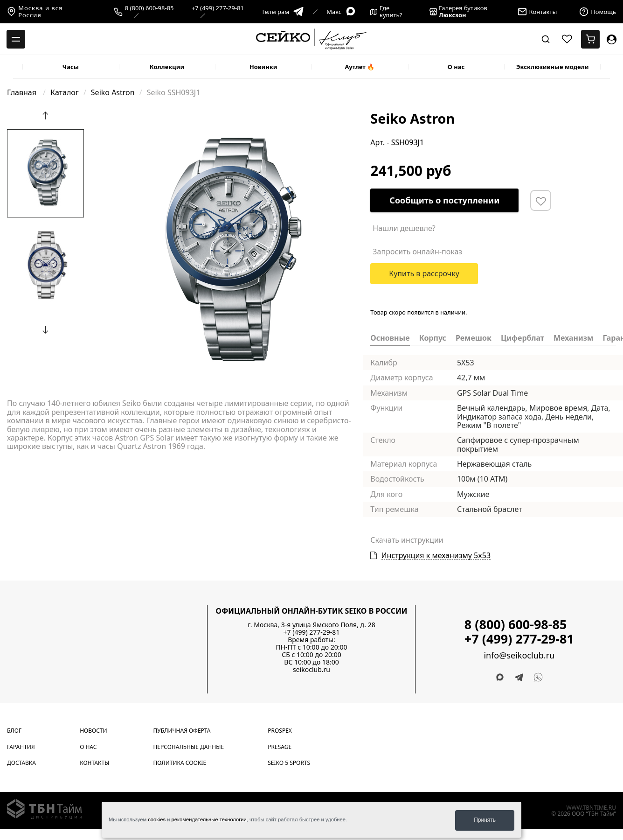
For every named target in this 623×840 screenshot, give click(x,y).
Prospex (280, 731)
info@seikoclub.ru (519, 655)
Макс (341, 12)
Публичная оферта (182, 731)
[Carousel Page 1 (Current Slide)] (101, 118)
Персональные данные (189, 747)
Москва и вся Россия (35, 12)
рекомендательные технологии (209, 820)
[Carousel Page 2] (106, 118)
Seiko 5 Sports (289, 763)
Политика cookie (180, 763)
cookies (157, 820)
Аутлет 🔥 (360, 67)
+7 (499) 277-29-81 (218, 8)
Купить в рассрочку (424, 273)
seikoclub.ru (311, 669)
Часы (71, 67)
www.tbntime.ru (591, 808)
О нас (456, 67)
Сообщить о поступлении (444, 200)
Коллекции (167, 67)
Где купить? (386, 12)
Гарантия (21, 747)
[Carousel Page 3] (112, 118)
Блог (14, 731)
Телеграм (283, 12)
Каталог (65, 92)
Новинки (263, 67)
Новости (93, 731)
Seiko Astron (113, 92)
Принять (485, 820)
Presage (280, 747)
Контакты (94, 763)
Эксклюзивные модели (553, 67)
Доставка (21, 763)
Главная (23, 92)
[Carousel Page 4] (118, 118)
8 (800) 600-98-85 (149, 8)
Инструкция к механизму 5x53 (436, 556)
